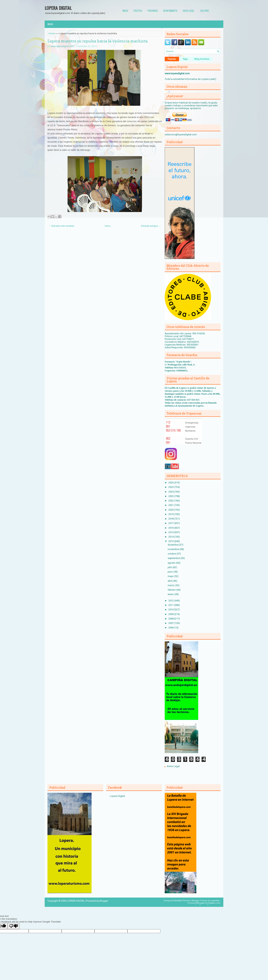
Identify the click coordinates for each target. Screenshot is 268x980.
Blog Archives (202, 59)
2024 (171, 492)
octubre (172, 554)
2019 (171, 514)
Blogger (104, 901)
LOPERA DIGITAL (58, 8)
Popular (172, 59)
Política (138, 11)
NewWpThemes (182, 901)
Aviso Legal (173, 766)
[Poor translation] (14, 926)
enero (171, 594)
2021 (171, 505)
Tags (185, 59)
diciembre (173, 545)
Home (52, 33)
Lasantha (215, 901)
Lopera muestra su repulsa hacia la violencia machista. (98, 41)
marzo (171, 585)
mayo (171, 576)
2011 (171, 605)
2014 (171, 537)
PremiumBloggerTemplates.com (204, 903)
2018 (171, 519)
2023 (171, 496)
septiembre (174, 558)
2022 (171, 501)
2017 (171, 523)
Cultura (204, 11)
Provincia (153, 11)
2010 (171, 609)
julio (170, 567)
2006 (171, 628)
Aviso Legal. (189, 11)
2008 (171, 619)
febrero (172, 590)
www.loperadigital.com (62, 46)
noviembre (174, 549)
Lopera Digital (117, 796)
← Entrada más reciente (61, 226)
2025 (171, 487)
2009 (171, 614)
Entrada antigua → (151, 226)
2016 (171, 528)
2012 (171, 601)
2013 (171, 541)
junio (171, 572)
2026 (171, 483)
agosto (172, 563)
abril (170, 581)
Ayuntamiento (170, 11)
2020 (171, 510)
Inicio (125, 11)
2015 (171, 532)
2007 (171, 623)
